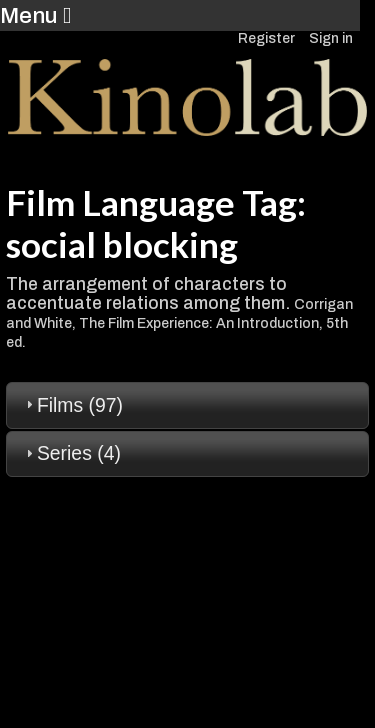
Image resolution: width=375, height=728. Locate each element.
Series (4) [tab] (71, 453)
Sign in (331, 38)
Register (266, 38)
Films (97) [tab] (72, 405)
